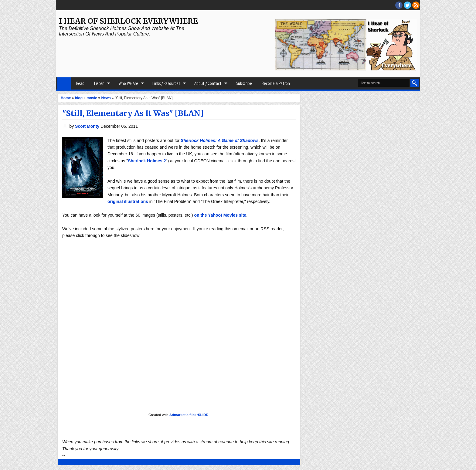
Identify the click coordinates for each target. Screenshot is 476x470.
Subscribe (244, 83)
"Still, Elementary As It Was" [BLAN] (133, 113)
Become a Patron (276, 83)
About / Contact (208, 83)
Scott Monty (88, 126)
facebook (399, 5)
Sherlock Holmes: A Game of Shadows (219, 140)
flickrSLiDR (199, 415)
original (115, 201)
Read (80, 83)
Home (64, 83)
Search (415, 83)
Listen (99, 83)
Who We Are (128, 83)
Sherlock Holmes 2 (147, 161)
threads (407, 5)
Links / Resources (166, 83)
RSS (416, 5)
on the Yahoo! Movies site (220, 215)
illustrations (136, 201)
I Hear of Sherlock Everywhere (128, 21)
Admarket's (179, 415)
